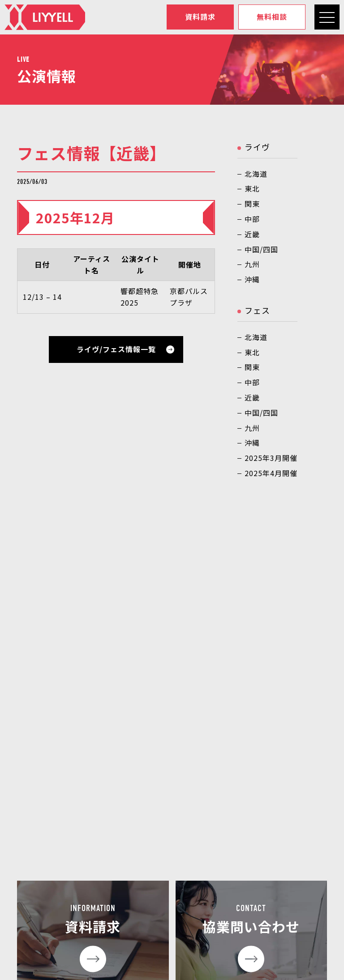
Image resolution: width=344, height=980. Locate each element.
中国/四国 (261, 249)
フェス (257, 310)
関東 (252, 204)
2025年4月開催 (271, 473)
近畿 (252, 234)
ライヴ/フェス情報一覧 (116, 349)
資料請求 (200, 17)
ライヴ (257, 147)
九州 (252, 264)
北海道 (256, 174)
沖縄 (252, 279)
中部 (252, 219)
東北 (252, 188)
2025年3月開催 (271, 458)
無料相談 (272, 17)
